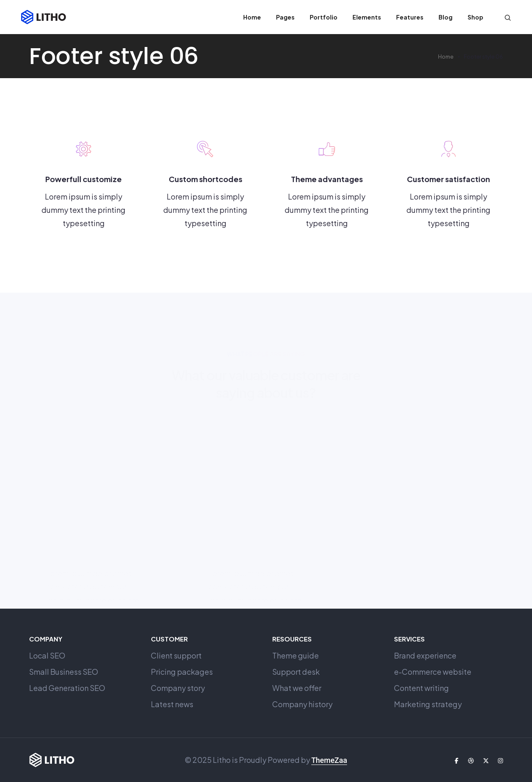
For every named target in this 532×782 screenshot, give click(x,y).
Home (252, 17)
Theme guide (296, 655)
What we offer (297, 688)
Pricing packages (182, 672)
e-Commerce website (433, 672)
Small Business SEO (64, 672)
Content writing (421, 688)
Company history (302, 704)
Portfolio (324, 17)
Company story (178, 688)
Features (410, 17)
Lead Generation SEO (67, 688)
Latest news (172, 704)
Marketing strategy (428, 704)
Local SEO (47, 655)
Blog (446, 17)
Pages (285, 17)
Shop (475, 17)
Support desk (296, 672)
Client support (176, 655)
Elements (367, 17)
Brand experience (425, 655)
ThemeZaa (329, 760)
